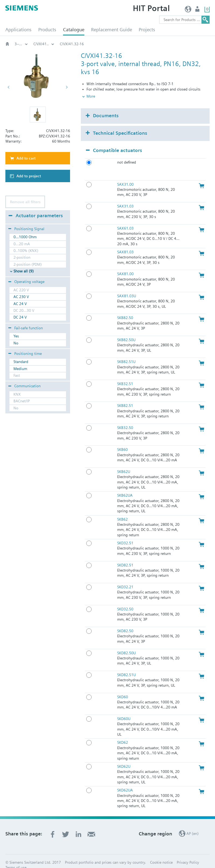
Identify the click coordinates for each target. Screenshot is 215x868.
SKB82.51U (126, 353)
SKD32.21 (125, 578)
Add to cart (26, 158)
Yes (16, 336)
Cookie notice (161, 853)
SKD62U (124, 758)
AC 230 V (21, 297)
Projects (147, 30)
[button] (38, 115)
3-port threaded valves (52, 44)
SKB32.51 (125, 375)
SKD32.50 (125, 600)
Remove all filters (25, 202)
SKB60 (122, 441)
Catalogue (74, 30)
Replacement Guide (112, 30)
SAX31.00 (125, 175)
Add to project (29, 176)
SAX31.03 (125, 197)
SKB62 (122, 510)
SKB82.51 (125, 397)
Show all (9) (24, 271)
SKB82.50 (125, 309)
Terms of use (16, 859)
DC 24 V (20, 317)
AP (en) (188, 10)
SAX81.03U (127, 287)
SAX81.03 (125, 243)
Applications (18, 30)
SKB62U (124, 463)
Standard (21, 362)
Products (47, 30)
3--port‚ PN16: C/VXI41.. (102, 44)
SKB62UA (125, 486)
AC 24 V (20, 304)
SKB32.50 (125, 419)
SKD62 (123, 734)
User (198, 10)
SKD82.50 (125, 622)
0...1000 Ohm (25, 237)
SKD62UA (125, 781)
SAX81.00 (125, 265)
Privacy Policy (188, 853)
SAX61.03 (125, 219)
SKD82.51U (126, 666)
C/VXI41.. (140, 44)
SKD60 (123, 688)
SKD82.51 (125, 556)
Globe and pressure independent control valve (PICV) (21, 44)
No (16, 343)
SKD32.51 (125, 534)
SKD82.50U (126, 644)
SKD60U (124, 710)
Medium (20, 369)
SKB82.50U (126, 331)
